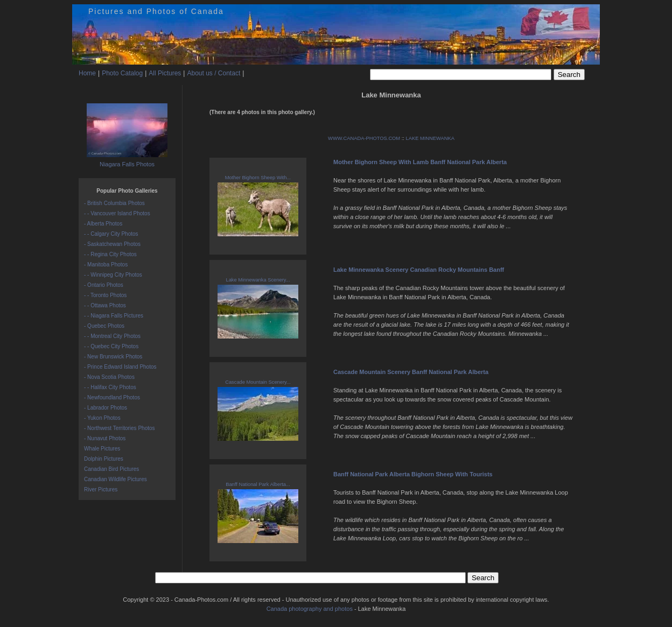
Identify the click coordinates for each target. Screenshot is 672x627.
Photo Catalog (122, 73)
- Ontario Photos (104, 285)
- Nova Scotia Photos (109, 377)
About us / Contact (213, 73)
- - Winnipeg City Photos (113, 275)
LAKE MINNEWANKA (430, 138)
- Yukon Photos (102, 418)
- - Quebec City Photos (111, 346)
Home (87, 73)
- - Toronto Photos (105, 295)
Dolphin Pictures (104, 459)
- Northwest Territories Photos (120, 428)
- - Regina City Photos (110, 254)
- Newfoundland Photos (112, 397)
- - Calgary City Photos (111, 234)
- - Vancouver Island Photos (117, 213)
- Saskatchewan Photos (112, 244)
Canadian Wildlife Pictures (115, 479)
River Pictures (101, 489)
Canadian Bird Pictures (111, 469)
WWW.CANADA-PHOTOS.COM (364, 138)
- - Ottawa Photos (105, 305)
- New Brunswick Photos (113, 357)
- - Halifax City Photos (110, 387)
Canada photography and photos (310, 609)
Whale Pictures (102, 449)
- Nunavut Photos (105, 438)
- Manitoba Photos (106, 265)
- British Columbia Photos (114, 203)
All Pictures (165, 73)
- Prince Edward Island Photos (120, 367)
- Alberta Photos (103, 224)
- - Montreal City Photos (112, 336)
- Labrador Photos (106, 408)
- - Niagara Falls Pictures (114, 316)
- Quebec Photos (104, 326)
